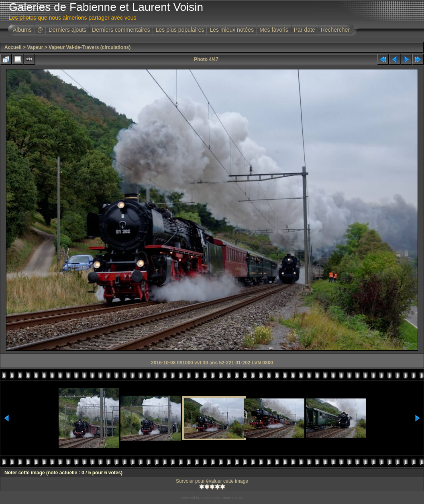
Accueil (13, 47)
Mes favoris (274, 30)
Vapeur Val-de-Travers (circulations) (90, 47)
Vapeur (35, 47)
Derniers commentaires (121, 30)
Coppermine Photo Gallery (222, 498)
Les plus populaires (180, 30)
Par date (305, 30)
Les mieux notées (232, 30)
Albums (22, 30)
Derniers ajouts (67, 30)
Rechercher (335, 30)
